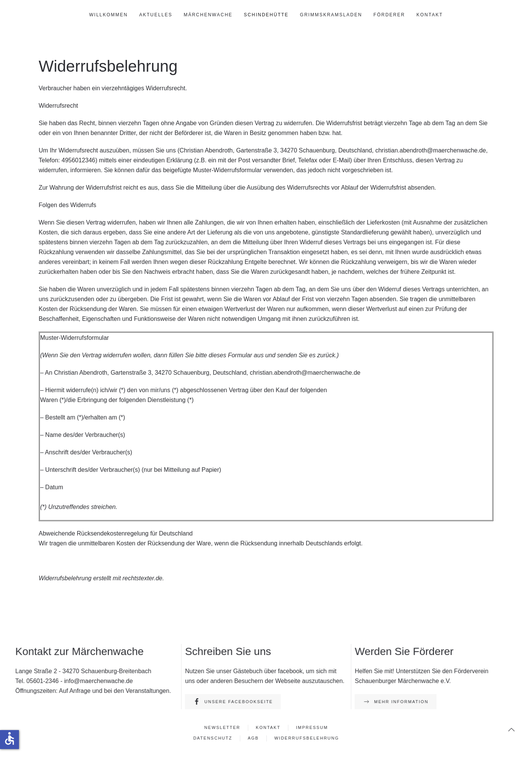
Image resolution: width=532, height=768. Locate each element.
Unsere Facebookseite (234, 702)
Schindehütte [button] (266, 15)
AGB (253, 738)
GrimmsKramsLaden (331, 15)
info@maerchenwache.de (99, 681)
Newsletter (223, 727)
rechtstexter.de (142, 578)
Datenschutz (214, 738)
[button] (510, 730)
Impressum (311, 727)
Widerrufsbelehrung (306, 738)
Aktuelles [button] (156, 15)
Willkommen (108, 15)
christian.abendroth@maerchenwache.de (430, 150)
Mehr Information (396, 702)
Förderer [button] (389, 15)
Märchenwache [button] (208, 15)
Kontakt (430, 15)
